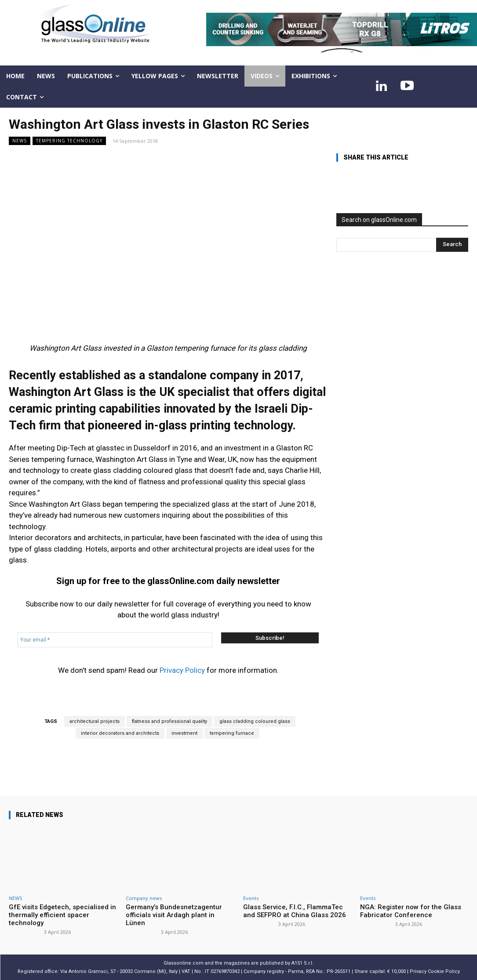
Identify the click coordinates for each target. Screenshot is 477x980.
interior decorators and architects (120, 733)
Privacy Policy (182, 670)
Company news (144, 898)
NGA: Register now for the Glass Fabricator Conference (411, 911)
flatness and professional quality (169, 721)
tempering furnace (232, 733)
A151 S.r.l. (302, 963)
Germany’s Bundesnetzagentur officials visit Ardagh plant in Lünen (174, 915)
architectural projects (95, 721)
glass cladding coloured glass (255, 721)
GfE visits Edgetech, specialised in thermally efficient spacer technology (62, 915)
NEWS (20, 141)
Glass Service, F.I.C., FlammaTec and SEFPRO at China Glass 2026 (295, 911)
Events (251, 898)
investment (184, 733)
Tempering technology (69, 141)
